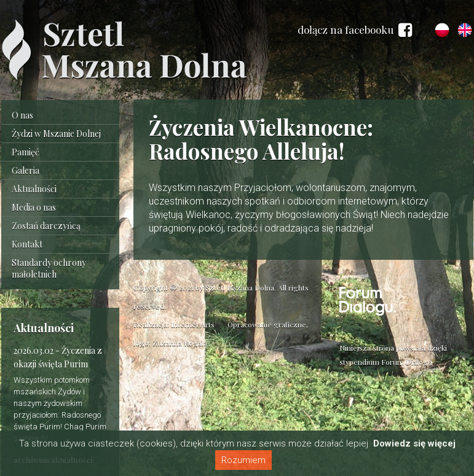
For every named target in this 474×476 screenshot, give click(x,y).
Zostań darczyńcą (46, 226)
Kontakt (27, 244)
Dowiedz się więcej (414, 443)
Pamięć (26, 152)
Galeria (26, 170)
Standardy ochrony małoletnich (49, 268)
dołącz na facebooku (355, 30)
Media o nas (34, 207)
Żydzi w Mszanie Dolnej (56, 134)
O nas (22, 115)
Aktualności (34, 189)
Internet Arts (193, 324)
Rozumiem (243, 460)
